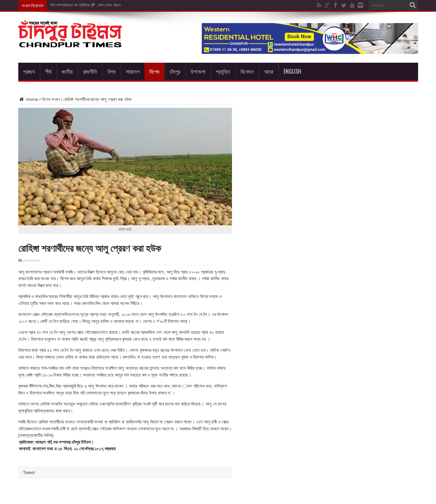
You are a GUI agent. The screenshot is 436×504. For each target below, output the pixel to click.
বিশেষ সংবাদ (51, 99)
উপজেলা (198, 71)
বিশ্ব (111, 71)
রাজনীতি (90, 71)
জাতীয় (67, 71)
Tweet (29, 472)
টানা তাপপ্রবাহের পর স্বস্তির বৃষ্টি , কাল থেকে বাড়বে (85, 5)
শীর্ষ (48, 71)
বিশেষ (154, 71)
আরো (269, 71)
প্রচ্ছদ (29, 71)
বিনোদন (247, 71)
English (292, 71)
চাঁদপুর (175, 71)
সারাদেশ (133, 71)
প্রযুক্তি (223, 71)
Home (28, 99)
